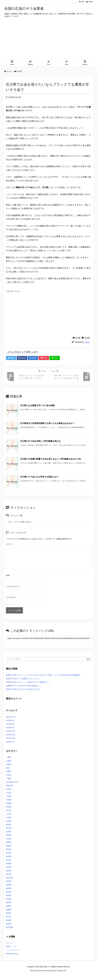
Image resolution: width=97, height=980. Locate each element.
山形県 (9, 817)
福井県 (9, 881)
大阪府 (9, 796)
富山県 (9, 810)
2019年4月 (10, 720)
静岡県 (9, 913)
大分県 (9, 793)
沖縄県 (9, 864)
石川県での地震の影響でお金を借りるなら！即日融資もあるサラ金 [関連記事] (51, 459)
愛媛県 (9, 846)
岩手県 (9, 832)
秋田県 (9, 892)
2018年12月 (11, 731)
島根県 (9, 835)
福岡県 (9, 885)
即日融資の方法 (12, 782)
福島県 (9, 888)
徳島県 (9, 842)
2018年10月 (11, 738)
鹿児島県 (9, 927)
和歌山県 (9, 786)
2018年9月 (10, 742)
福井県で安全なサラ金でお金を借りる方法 (23, 689)
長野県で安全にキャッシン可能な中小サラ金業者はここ (28, 682)
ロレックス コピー (22, 975)
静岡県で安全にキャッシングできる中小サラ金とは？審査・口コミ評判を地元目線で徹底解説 (43, 675)
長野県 (9, 906)
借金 (8, 768)
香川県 (9, 917)
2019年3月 (10, 724)
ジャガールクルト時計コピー (60, 975)
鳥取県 (9, 924)
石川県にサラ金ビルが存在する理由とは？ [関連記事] (39, 477)
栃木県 (9, 860)
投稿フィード (11, 946)
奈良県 (9, 800)
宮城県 (9, 803)
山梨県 (9, 821)
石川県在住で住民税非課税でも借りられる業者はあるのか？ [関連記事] (47, 423)
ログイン (9, 943)
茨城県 (9, 899)
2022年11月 (11, 717)
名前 (8, 575)
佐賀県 (9, 764)
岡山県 (9, 828)
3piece (87, 342)
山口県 (9, 814)
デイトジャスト (76, 975)
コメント (9, 544)
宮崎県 (9, 807)
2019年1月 (10, 728)
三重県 (9, 757)
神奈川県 (9, 878)
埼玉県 (9, 789)
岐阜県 (9, 825)
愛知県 (9, 849)
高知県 (9, 920)
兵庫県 (9, 771)
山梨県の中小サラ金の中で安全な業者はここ (24, 686)
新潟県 (9, 853)
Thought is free (61, 971)
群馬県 (9, 895)
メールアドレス (13, 586)
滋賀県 (9, 867)
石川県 (78, 338)
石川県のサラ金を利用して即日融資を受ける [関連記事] (40, 441)
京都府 (9, 761)
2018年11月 (11, 735)
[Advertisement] (48, 40)
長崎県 (9, 902)
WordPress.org (12, 954)
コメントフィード (13, 950)
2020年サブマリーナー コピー (39, 975)
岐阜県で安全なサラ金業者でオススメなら (23, 679)
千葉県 (9, 779)
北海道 (9, 775)
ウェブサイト (11, 597)
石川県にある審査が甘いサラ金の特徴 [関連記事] (37, 405)
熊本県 (9, 871)
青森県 (9, 910)
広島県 (9, 839)
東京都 (9, 856)
